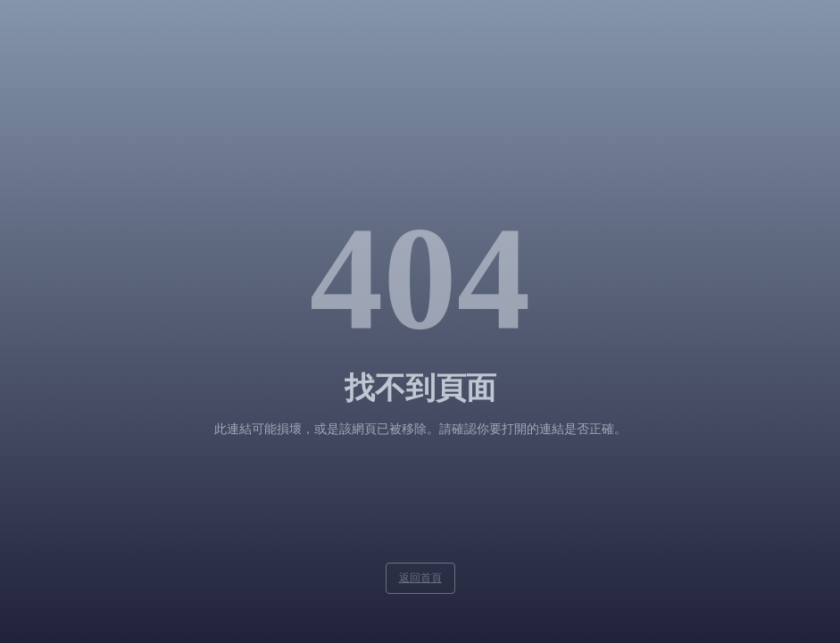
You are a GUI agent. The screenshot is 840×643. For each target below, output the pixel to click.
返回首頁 (420, 578)
